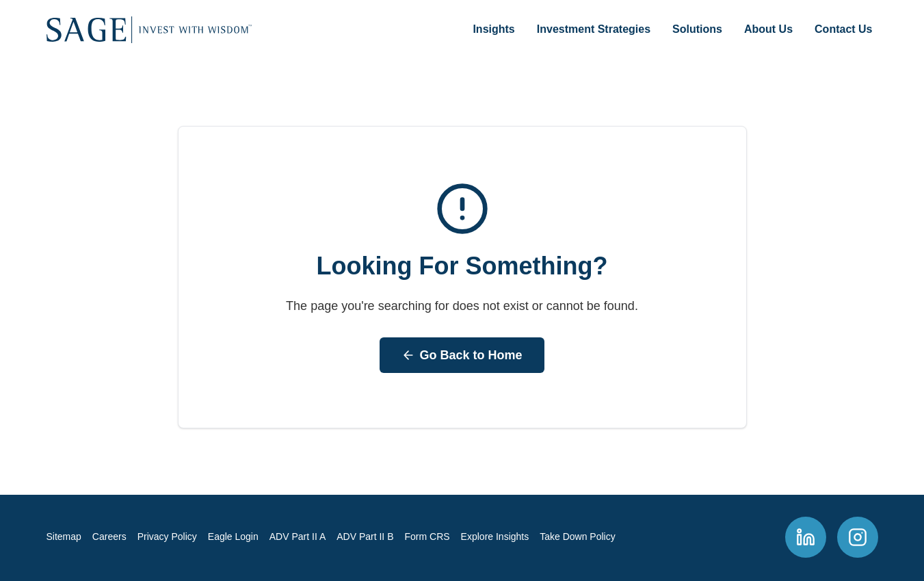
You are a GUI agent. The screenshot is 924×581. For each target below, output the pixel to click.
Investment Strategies (594, 29)
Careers (109, 537)
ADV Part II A (298, 537)
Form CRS (427, 537)
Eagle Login (233, 537)
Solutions (697, 29)
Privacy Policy (167, 537)
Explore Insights (495, 537)
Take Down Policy (578, 537)
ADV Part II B (365, 537)
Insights (493, 29)
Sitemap (64, 537)
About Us (768, 29)
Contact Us (843, 29)
